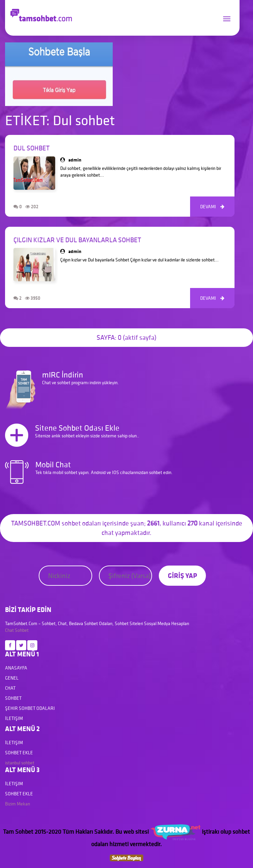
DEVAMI (212, 207)
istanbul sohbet (20, 763)
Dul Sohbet (31, 148)
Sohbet (22, 630)
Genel (12, 678)
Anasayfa (16, 668)
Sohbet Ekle (19, 753)
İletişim (14, 718)
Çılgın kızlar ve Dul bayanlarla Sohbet (77, 240)
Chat (9, 630)
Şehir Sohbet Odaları (30, 708)
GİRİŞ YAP (183, 575)
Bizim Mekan (17, 804)
